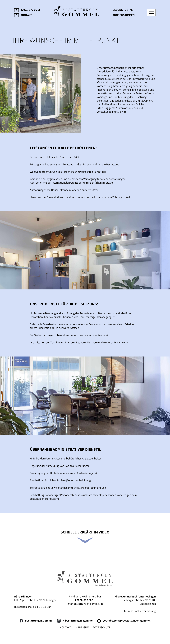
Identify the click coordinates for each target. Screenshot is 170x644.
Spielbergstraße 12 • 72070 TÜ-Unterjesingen (138, 602)
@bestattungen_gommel (75, 621)
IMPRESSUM (82, 627)
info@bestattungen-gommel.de (85, 604)
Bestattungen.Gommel (36, 621)
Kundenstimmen (124, 15)
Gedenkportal (123, 10)
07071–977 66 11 (27, 10)
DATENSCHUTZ (102, 627)
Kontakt (23, 15)
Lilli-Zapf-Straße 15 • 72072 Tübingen (35, 600)
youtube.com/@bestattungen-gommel (124, 621)
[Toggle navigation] (151, 13)
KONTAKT (65, 627)
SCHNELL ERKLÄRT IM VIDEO (85, 532)
